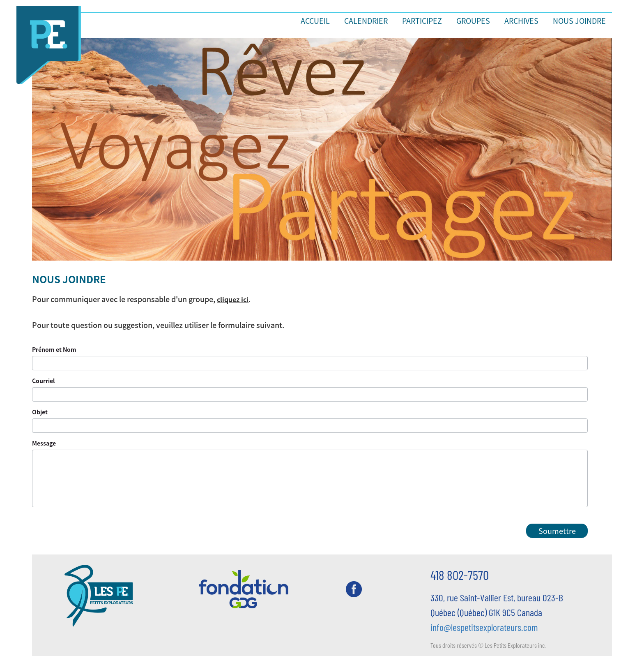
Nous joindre (579, 21)
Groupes (473, 21)
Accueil (315, 21)
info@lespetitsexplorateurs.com (484, 627)
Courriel (43, 381)
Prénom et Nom (54, 349)
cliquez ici (233, 299)
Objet (40, 412)
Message (44, 443)
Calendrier (366, 21)
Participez (422, 21)
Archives (521, 21)
